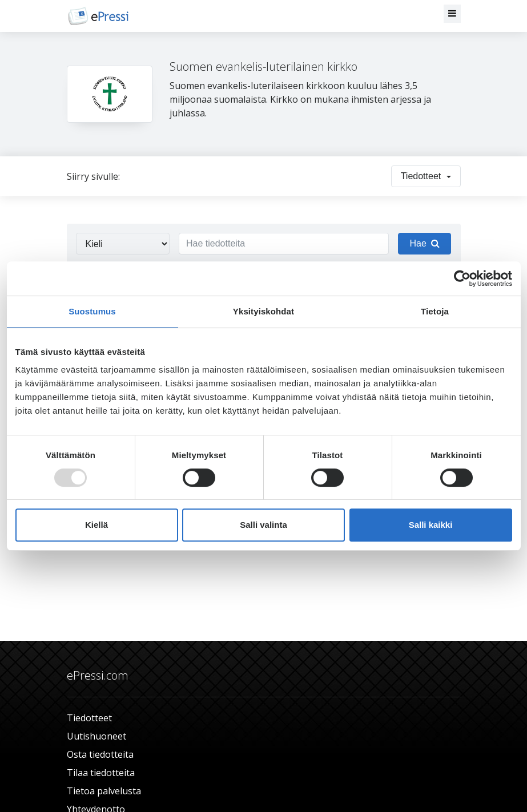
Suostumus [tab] (92, 311)
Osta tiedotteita (100, 754)
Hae (424, 243)
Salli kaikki (431, 525)
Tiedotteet (89, 718)
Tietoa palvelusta (104, 791)
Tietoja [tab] (435, 311)
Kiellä (96, 525)
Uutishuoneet (96, 736)
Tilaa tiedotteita (101, 773)
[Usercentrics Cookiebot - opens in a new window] (462, 278)
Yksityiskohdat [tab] (263, 311)
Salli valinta (263, 525)
